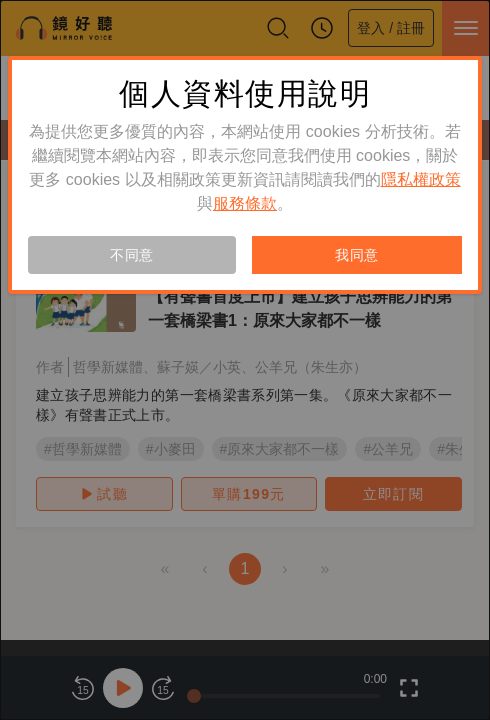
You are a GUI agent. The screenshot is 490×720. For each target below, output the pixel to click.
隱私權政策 (421, 179)
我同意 (357, 255)
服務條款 (245, 203)
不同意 (132, 255)
